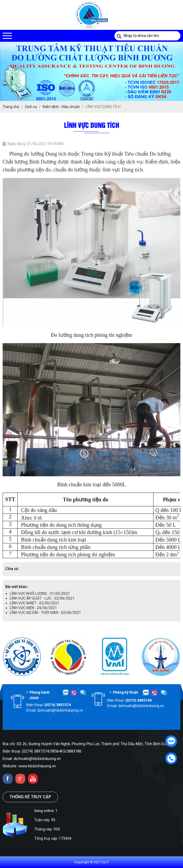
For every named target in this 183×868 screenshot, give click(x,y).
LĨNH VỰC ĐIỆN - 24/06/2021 (33, 608)
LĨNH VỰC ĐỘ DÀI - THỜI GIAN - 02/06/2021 (45, 613)
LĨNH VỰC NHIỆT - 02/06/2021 (35, 603)
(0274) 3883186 (139, 700)
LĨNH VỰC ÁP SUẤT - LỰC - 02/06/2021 (42, 598)
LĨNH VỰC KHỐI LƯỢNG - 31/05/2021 (40, 594)
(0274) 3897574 (58, 705)
